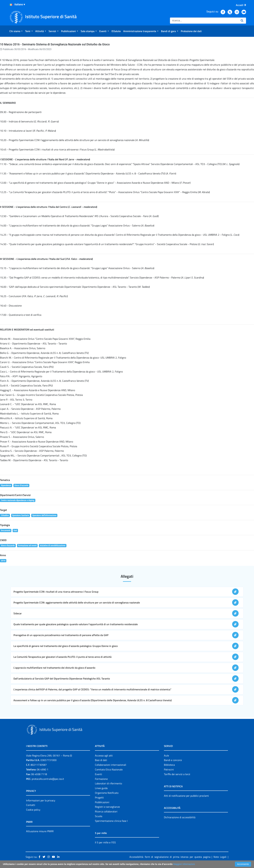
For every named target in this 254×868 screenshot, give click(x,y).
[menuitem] (16, 31)
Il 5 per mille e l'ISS (105, 842)
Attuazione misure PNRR (40, 831)
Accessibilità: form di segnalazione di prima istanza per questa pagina (170, 857)
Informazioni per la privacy (41, 800)
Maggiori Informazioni (184, 864)
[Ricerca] (204, 21)
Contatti (31, 805)
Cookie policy (33, 810)
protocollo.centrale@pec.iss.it (48, 779)
